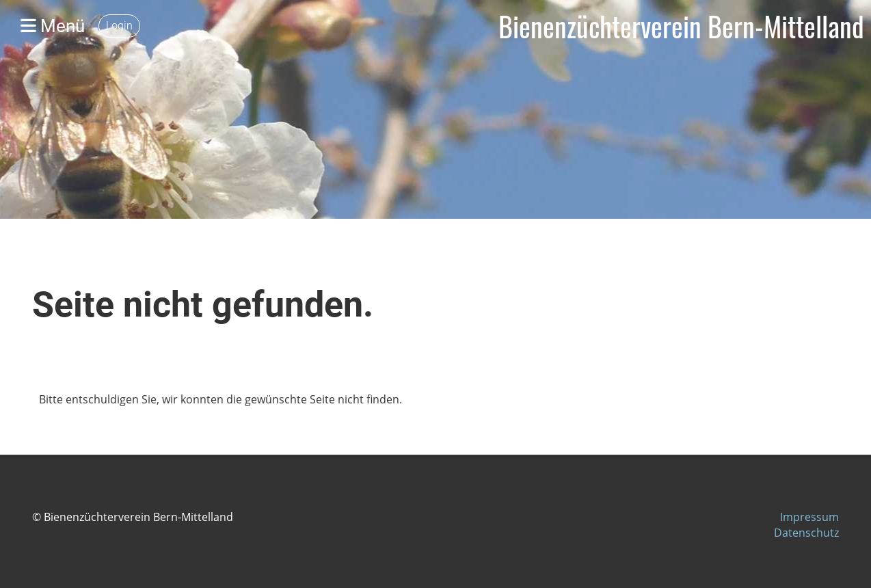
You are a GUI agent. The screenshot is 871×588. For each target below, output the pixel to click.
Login (119, 26)
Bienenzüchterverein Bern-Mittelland (681, 26)
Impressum (809, 517)
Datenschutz (806, 533)
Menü (53, 26)
